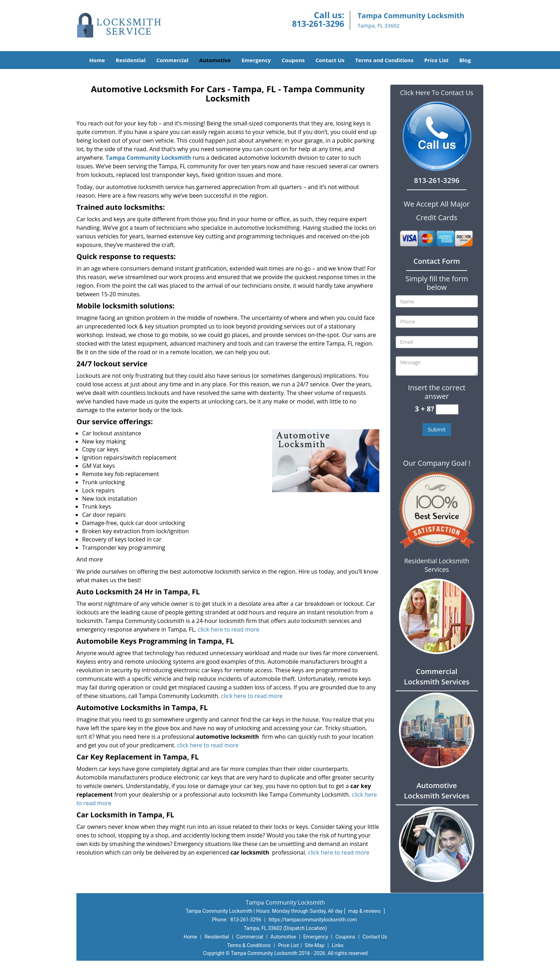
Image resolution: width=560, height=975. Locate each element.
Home (97, 60)
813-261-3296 (318, 24)
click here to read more (229, 629)
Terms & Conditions (249, 945)
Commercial (172, 60)
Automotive (215, 60)
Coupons (293, 60)
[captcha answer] (447, 409)
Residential (131, 60)
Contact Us (330, 60)
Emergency (256, 60)
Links (338, 945)
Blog (465, 60)
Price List (436, 60)
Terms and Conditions (384, 60)
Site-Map (314, 945)
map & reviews (365, 911)
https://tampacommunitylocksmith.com (313, 920)
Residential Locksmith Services (437, 565)
